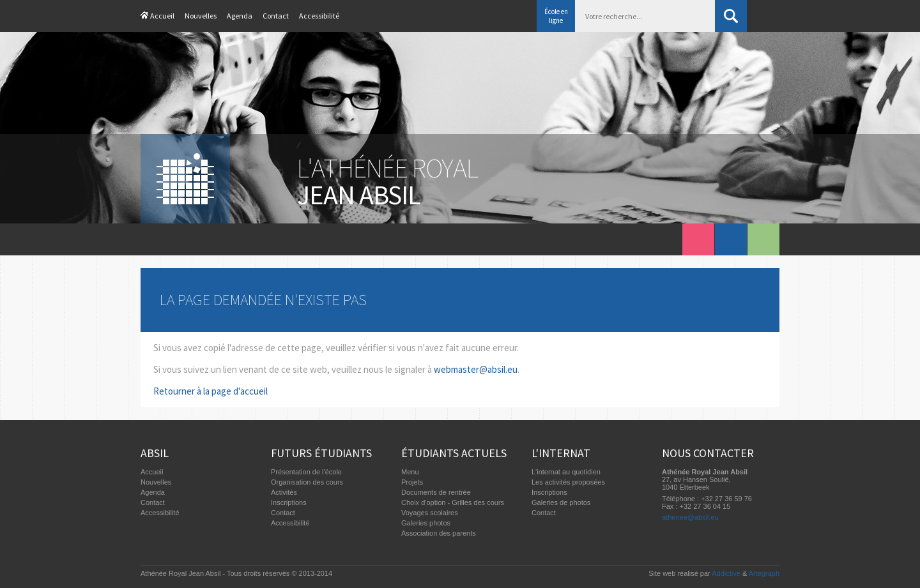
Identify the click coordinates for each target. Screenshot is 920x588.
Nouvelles (201, 16)
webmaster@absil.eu (476, 369)
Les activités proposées (568, 482)
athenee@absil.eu (690, 517)
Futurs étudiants (321, 453)
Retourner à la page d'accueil (211, 391)
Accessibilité (319, 16)
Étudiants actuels (454, 453)
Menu (410, 472)
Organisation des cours (307, 482)
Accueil (162, 16)
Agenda (240, 16)
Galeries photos (426, 523)
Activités (284, 492)
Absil (155, 453)
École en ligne (556, 16)
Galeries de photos (561, 502)
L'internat (561, 453)
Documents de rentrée (436, 492)
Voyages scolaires (430, 513)
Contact (276, 16)
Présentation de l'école (306, 472)
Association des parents (439, 533)
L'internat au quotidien (566, 472)
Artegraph (764, 573)
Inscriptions (289, 502)
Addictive (726, 573)
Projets (412, 482)
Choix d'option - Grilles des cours (453, 502)
